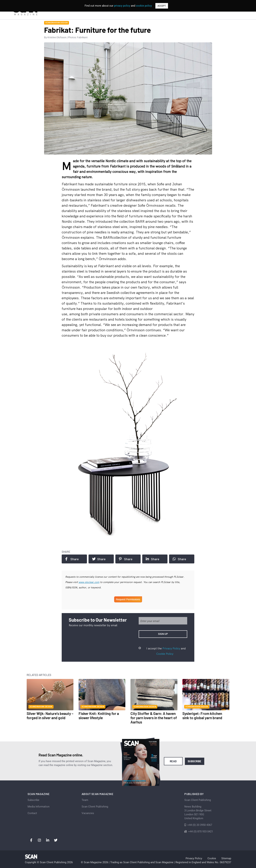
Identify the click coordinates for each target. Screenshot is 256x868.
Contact (32, 813)
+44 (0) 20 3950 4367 (200, 825)
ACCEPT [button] (162, 6)
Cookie (212, 858)
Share (72, 559)
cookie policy (144, 6)
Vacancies (88, 813)
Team (85, 800)
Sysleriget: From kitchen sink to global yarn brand (202, 716)
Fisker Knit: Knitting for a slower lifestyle (99, 716)
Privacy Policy (171, 648)
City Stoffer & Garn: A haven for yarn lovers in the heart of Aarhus (154, 718)
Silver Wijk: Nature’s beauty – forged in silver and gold (50, 716)
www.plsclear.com (89, 582)
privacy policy (122, 6)
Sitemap (226, 858)
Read (173, 761)
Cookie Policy (165, 654)
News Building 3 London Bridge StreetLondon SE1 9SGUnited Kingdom (198, 812)
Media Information (38, 807)
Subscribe (195, 761)
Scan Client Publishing (95, 807)
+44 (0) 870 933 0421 (201, 832)
